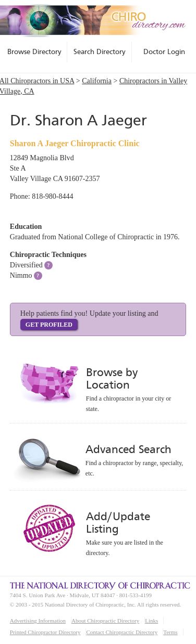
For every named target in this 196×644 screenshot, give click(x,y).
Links (151, 621)
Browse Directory (34, 51)
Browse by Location (112, 378)
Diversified (26, 265)
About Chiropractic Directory (105, 621)
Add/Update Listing (118, 523)
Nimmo (21, 275)
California (97, 81)
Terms (170, 632)
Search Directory (100, 51)
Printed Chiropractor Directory (45, 632)
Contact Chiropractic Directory (122, 632)
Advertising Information (38, 621)
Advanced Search (128, 449)
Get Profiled (49, 325)
